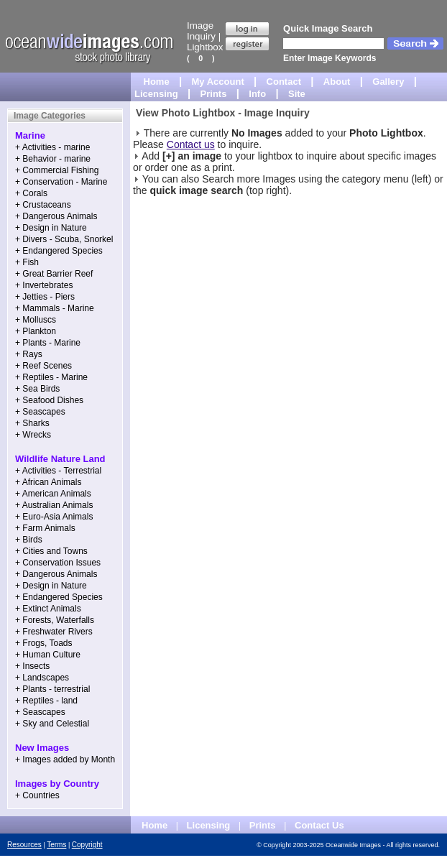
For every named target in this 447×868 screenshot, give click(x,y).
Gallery (388, 82)
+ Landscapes (42, 678)
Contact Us (319, 825)
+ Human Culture (48, 655)
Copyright (87, 845)
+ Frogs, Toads (44, 643)
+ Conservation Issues (58, 563)
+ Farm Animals (45, 528)
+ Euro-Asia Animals (54, 517)
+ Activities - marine (52, 147)
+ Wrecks (33, 435)
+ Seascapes (40, 412)
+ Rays (29, 354)
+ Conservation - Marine (61, 182)
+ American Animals (53, 494)
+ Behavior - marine (53, 159)
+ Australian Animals (54, 505)
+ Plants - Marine (48, 343)
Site (297, 94)
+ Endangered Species (59, 251)
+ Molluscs (36, 320)
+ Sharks (32, 423)
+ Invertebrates (44, 285)
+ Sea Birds (37, 389)
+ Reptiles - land (46, 701)
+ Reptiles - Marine (51, 377)
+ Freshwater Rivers (54, 632)
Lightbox (205, 47)
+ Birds (29, 540)
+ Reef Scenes (43, 366)
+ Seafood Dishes (49, 400)
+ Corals (31, 193)
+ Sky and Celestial (52, 724)
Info (257, 94)
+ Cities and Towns (51, 551)
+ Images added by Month (65, 759)
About (337, 82)
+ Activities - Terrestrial (58, 471)
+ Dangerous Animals (56, 216)
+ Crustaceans (43, 205)
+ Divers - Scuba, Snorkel (64, 239)
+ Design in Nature (51, 228)
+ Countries (37, 795)
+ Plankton (36, 331)
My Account (218, 82)
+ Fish (27, 262)
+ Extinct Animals (48, 609)
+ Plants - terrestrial (52, 689)
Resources (24, 845)
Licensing (156, 94)
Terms (56, 845)
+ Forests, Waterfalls (55, 620)
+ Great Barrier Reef (54, 274)
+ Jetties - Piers (45, 297)
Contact (284, 82)
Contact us (191, 144)
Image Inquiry (201, 31)
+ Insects (32, 666)
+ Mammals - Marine (55, 308)
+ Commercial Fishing (57, 170)
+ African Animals (48, 482)
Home (157, 82)
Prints (214, 94)
